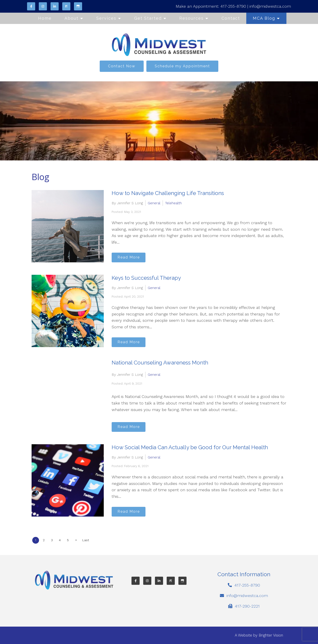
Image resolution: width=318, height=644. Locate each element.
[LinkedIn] (55, 6)
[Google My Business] (78, 6)
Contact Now (122, 66)
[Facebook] (31, 6)
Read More (131, 257)
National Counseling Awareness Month (160, 363)
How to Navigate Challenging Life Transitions (168, 193)
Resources (191, 18)
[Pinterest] (66, 6)
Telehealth (173, 202)
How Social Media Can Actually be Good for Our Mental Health (190, 447)
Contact (231, 18)
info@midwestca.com (270, 6)
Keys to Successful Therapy (146, 278)
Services (106, 18)
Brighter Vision (271, 635)
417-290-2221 (247, 606)
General (154, 202)
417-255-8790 (233, 6)
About (71, 18)
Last (94, 540)
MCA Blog (264, 18)
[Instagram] (43, 6)
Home (45, 18)
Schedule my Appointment (182, 66)
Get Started (148, 18)
